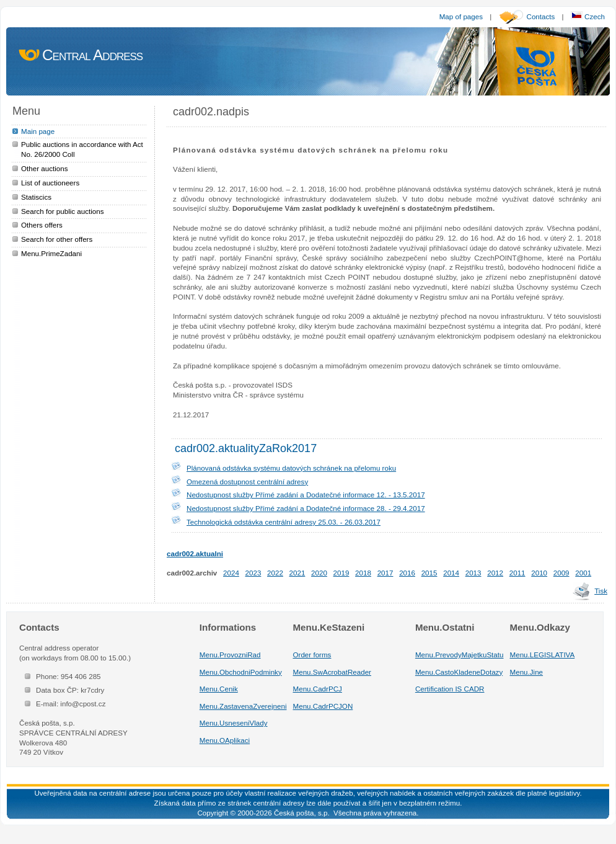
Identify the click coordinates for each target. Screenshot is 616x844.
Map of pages (461, 16)
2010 (539, 573)
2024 (231, 573)
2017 (385, 573)
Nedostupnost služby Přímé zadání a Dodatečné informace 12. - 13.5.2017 (306, 495)
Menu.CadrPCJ (318, 689)
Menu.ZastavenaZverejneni (243, 706)
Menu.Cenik (219, 689)
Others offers (42, 225)
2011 (517, 573)
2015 (429, 573)
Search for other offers (57, 239)
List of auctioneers (50, 183)
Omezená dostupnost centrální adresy (247, 482)
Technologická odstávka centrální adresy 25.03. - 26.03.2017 (284, 522)
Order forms (312, 655)
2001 (583, 573)
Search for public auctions (63, 211)
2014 (451, 573)
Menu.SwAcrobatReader (332, 672)
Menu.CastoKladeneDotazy (459, 672)
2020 (319, 573)
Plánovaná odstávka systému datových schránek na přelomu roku (291, 468)
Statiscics (36, 197)
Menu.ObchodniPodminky (241, 672)
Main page (38, 131)
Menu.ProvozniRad (230, 655)
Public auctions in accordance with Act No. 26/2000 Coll (82, 149)
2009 (561, 573)
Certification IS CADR (450, 689)
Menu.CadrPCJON (323, 706)
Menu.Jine (527, 672)
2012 (495, 573)
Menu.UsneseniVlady (234, 723)
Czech (588, 16)
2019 (341, 573)
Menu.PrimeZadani (51, 253)
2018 (363, 573)
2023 (253, 573)
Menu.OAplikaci (225, 740)
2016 (407, 573)
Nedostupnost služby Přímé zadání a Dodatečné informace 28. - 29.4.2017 (306, 508)
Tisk (601, 591)
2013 (473, 573)
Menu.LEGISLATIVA (543, 655)
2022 (275, 573)
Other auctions (45, 168)
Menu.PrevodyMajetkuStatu (460, 655)
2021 (297, 573)
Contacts (541, 16)
